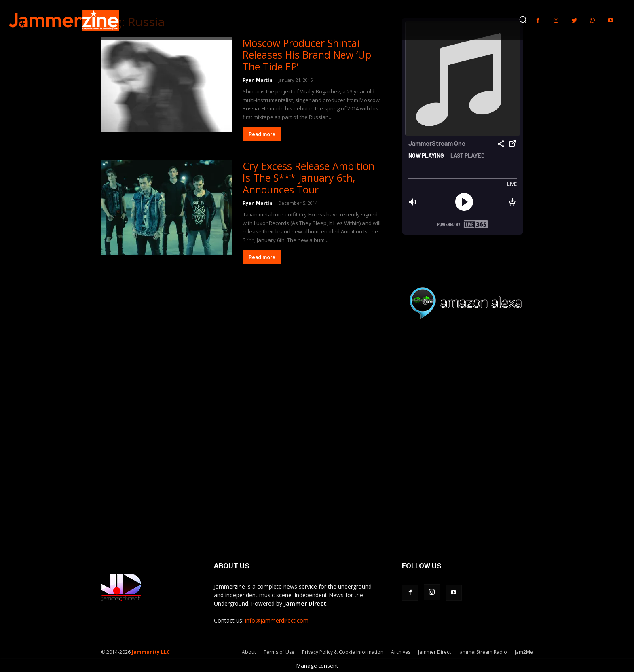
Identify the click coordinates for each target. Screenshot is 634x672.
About (249, 652)
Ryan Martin (258, 80)
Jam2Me (524, 652)
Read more (262, 134)
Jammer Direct (434, 652)
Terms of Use (279, 652)
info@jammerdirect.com (277, 620)
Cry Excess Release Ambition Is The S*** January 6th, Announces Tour (309, 178)
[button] (523, 19)
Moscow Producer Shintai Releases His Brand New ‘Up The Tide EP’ (307, 55)
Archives (401, 652)
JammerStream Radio (483, 652)
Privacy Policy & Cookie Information (343, 652)
